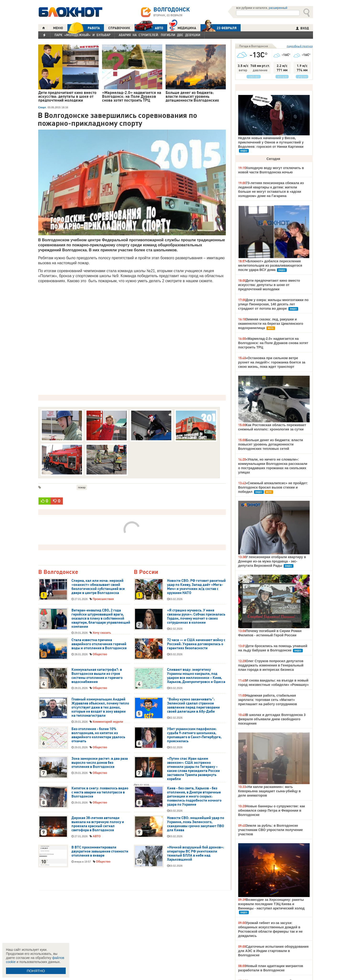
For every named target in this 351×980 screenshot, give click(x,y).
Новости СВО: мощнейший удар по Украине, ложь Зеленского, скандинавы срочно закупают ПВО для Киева (196, 824)
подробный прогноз (300, 46)
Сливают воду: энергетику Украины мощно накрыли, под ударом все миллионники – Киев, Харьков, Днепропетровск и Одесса (196, 676)
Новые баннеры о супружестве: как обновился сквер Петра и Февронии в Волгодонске (272, 810)
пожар (82, 487)
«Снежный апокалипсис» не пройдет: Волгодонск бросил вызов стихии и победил (273, 487)
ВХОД (302, 28)
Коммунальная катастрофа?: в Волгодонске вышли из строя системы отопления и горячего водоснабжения (97, 676)
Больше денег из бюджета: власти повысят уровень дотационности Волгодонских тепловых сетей (271, 444)
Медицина (183, 27)
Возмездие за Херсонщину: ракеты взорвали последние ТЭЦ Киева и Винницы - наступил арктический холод (271, 904)
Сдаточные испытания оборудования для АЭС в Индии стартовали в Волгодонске (273, 951)
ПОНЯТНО (36, 971)
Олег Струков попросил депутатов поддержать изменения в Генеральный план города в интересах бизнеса (271, 665)
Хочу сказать (102, 633)
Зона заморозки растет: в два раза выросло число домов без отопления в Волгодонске (100, 763)
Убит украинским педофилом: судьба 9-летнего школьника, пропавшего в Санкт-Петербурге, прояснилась (194, 735)
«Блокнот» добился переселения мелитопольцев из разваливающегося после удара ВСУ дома (270, 265)
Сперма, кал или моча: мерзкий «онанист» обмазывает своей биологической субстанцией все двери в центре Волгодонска (98, 587)
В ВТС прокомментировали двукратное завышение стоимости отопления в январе (100, 851)
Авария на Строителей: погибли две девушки (159, 35)
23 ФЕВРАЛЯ (219, 28)
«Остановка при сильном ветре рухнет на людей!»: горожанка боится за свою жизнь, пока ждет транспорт (272, 362)
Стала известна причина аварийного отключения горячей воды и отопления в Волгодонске (99, 644)
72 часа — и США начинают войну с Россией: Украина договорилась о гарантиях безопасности (196, 644)
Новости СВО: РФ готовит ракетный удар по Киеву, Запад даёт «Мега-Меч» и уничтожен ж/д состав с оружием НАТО (196, 587)
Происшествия (103, 599)
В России (146, 572)
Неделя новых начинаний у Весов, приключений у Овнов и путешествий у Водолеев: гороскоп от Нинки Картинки (271, 142)
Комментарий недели (108, 722)
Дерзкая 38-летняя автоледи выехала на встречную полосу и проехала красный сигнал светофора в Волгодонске (98, 824)
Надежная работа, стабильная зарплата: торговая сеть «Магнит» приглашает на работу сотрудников (268, 700)
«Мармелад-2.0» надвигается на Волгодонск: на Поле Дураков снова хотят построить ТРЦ (273, 343)
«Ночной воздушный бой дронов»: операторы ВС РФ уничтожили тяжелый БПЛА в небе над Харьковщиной (196, 853)
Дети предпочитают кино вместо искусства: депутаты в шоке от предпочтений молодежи (269, 285)
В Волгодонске (58, 572)
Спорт (42, 107)
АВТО (149, 28)
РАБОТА (84, 28)
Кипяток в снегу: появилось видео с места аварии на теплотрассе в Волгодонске (100, 792)
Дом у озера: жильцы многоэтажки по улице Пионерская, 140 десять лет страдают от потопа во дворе (273, 304)
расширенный (278, 8)
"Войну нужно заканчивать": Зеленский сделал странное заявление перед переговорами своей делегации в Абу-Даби (193, 705)
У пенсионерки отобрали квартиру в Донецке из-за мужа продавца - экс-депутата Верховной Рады (272, 561)
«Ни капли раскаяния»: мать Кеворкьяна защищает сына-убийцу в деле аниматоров (270, 791)
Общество (100, 654)
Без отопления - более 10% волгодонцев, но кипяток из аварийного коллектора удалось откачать (98, 735)
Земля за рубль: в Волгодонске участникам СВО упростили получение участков (271, 830)
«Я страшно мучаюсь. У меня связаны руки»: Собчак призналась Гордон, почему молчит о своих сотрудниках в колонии (196, 616)
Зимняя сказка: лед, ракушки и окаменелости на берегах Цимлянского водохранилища (271, 324)
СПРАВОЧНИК (119, 28)
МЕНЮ (58, 28)
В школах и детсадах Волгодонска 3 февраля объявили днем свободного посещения (272, 719)
